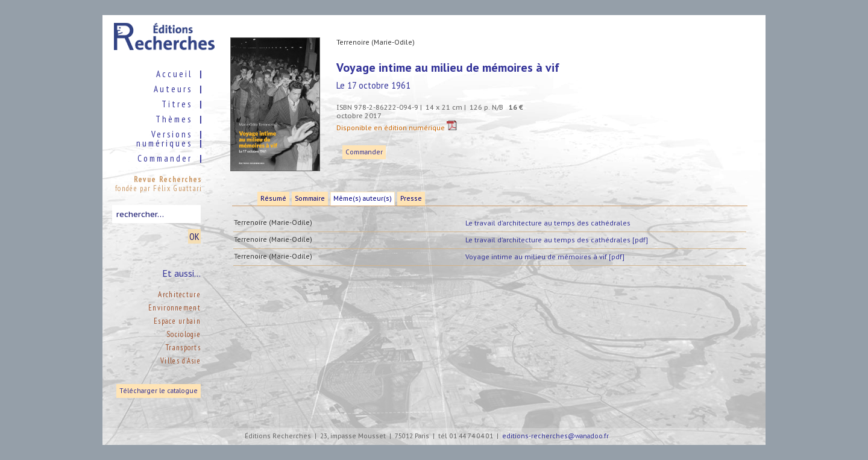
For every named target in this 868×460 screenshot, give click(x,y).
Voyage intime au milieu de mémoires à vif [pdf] (545, 257)
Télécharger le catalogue (159, 391)
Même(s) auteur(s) (363, 199)
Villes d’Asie (181, 361)
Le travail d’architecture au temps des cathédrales (548, 223)
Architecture (179, 295)
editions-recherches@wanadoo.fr (555, 436)
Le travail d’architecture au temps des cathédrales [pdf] (557, 240)
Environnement (175, 308)
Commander (364, 152)
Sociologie (184, 334)
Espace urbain (177, 321)
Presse (411, 199)
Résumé (273, 199)
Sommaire (310, 199)
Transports (183, 348)
